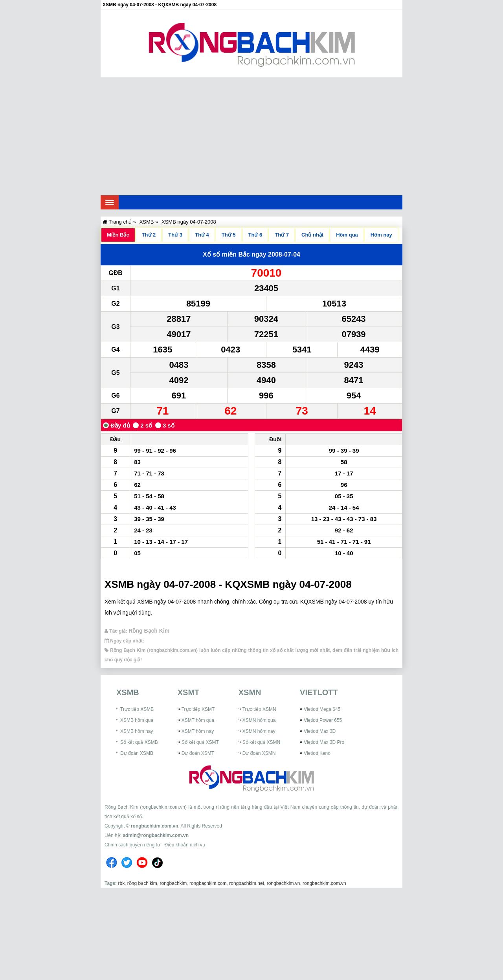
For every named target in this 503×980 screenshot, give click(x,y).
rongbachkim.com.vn (155, 826)
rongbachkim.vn (284, 883)
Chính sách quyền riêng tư (132, 845)
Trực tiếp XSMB (137, 709)
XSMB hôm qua (137, 720)
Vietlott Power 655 (323, 720)
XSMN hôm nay (259, 731)
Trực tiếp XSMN (259, 709)
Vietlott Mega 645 (322, 709)
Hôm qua (347, 235)
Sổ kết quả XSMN (261, 742)
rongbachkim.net (247, 883)
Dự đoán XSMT (198, 753)
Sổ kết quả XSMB (139, 742)
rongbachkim (173, 883)
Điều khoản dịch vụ (184, 845)
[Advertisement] (251, 136)
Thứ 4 (202, 235)
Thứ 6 (255, 235)
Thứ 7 (282, 235)
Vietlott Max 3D (320, 731)
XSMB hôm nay (137, 731)
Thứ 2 (149, 235)
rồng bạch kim (142, 883)
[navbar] (110, 202)
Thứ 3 (175, 235)
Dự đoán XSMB (137, 753)
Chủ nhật (312, 235)
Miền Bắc (118, 235)
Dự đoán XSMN (259, 753)
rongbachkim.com (208, 883)
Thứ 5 (229, 235)
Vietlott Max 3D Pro (324, 742)
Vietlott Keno (317, 753)
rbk (121, 883)
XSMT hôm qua (198, 720)
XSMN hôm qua (259, 720)
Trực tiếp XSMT (198, 709)
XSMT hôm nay (198, 731)
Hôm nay (381, 235)
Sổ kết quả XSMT (200, 742)
